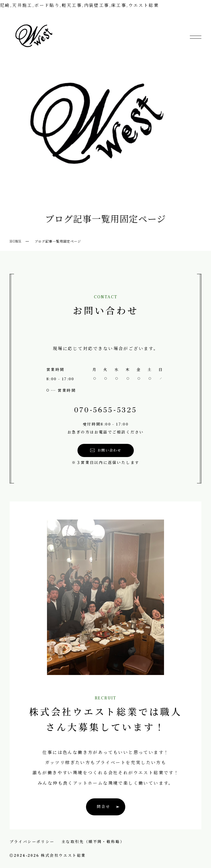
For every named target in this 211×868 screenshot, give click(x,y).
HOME (16, 241)
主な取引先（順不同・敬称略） (93, 841)
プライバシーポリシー (32, 841)
